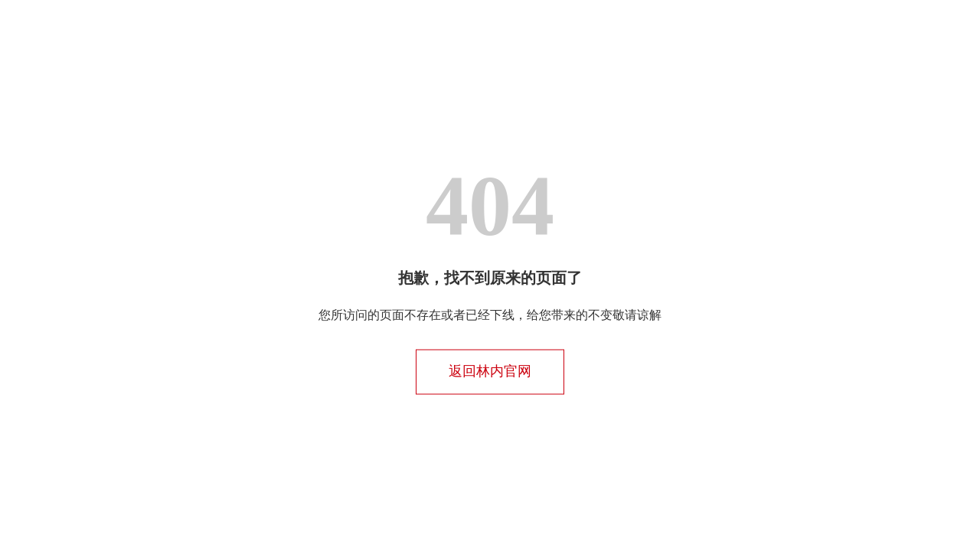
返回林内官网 (490, 371)
